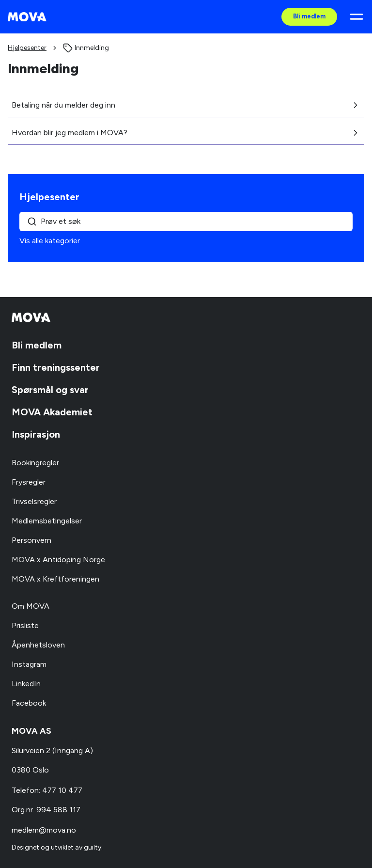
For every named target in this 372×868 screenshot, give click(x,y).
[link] (86, 48)
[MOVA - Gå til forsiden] (27, 17)
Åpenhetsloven (38, 645)
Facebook (29, 703)
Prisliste (25, 625)
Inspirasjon (36, 434)
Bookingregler (35, 463)
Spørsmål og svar (50, 390)
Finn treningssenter (56, 367)
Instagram (29, 664)
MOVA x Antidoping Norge (58, 560)
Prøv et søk (54, 221)
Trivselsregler (34, 501)
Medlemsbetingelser (47, 521)
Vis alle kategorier (50, 241)
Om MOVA (31, 606)
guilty (93, 847)
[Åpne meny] (356, 17)
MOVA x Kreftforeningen (55, 579)
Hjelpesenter (27, 48)
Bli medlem (309, 16)
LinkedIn (26, 684)
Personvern (31, 540)
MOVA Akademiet (52, 412)
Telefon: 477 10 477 (47, 790)
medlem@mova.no (44, 830)
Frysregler (29, 482)
